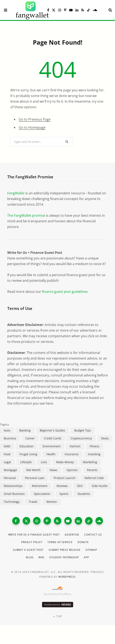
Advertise (72, 535)
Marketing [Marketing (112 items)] (90, 462)
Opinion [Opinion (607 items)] (72, 470)
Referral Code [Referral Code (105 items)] (94, 478)
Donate (83, 542)
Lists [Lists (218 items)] (44, 462)
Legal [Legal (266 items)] (7, 462)
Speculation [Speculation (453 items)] (42, 494)
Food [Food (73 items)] (7, 454)
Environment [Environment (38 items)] (52, 446)
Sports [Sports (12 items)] (64, 494)
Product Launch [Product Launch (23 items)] (65, 478)
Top (57, 616)
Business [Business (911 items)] (10, 438)
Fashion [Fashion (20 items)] (75, 446)
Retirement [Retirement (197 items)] (40, 486)
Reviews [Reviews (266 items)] (62, 486)
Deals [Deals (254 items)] (105, 438)
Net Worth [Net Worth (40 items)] (33, 470)
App (86, 557)
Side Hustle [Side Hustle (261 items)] (100, 486)
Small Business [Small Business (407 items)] (14, 494)
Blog (30, 557)
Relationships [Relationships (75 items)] (13, 486)
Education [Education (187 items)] (27, 446)
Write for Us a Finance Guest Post (34, 535)
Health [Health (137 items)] (51, 454)
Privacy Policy (32, 542)
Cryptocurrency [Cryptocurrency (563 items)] (81, 438)
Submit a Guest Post (28, 550)
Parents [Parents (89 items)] (92, 470)
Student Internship (64, 557)
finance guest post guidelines (65, 292)
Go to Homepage (32, 127)
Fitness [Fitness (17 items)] (95, 446)
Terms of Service (60, 542)
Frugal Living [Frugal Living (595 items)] (28, 454)
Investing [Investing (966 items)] (94, 454)
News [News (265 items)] (54, 470)
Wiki (41, 557)
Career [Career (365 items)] (30, 438)
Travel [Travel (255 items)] (33, 502)
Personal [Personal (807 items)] (10, 478)
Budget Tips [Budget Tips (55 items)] (83, 430)
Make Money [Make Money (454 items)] (65, 462)
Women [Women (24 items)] (52, 502)
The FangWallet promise (26, 215)
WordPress (67, 577)
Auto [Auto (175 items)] (7, 430)
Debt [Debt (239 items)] (7, 446)
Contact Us (93, 535)
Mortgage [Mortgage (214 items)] (10, 470)
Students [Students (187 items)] (84, 494)
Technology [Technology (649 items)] (12, 502)
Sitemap (91, 550)
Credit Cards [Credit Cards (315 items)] (53, 438)
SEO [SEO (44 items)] (80, 486)
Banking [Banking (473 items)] (25, 430)
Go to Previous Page (35, 119)
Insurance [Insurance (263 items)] (72, 454)
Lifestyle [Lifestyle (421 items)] (26, 462)
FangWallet (16, 193)
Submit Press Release (65, 550)
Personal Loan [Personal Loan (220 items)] (35, 478)
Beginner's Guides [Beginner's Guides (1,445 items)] (52, 430)
